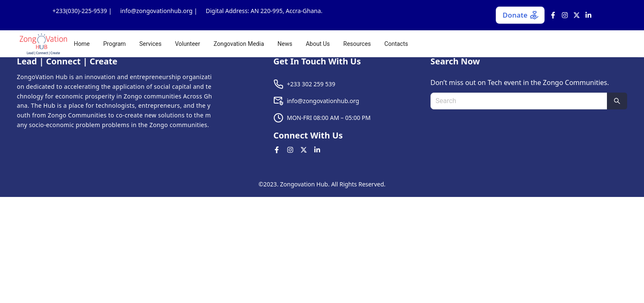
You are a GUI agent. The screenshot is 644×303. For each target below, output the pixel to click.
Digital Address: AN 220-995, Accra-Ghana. (264, 11)
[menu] (352, 44)
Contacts (396, 44)
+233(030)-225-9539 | (82, 11)
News (285, 44)
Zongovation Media (239, 44)
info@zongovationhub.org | (159, 11)
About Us (318, 44)
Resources (357, 44)
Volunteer (187, 44)
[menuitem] (82, 44)
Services (151, 44)
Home (82, 44)
